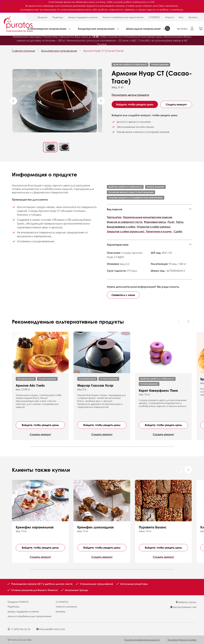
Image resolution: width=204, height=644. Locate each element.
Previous (13, 101)
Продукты (43, 17)
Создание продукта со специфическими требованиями (136, 198)
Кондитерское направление (96, 29)
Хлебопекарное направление (47, 29)
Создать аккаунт (176, 104)
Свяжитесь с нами (123, 295)
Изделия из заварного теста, (125, 222)
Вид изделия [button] (114, 209)
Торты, (180, 222)
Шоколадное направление (143, 29)
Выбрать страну (186, 602)
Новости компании (66, 607)
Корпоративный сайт (183, 607)
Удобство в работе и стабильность (130, 65)
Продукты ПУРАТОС (18, 602)
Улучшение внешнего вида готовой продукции (131, 192)
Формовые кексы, (155, 222)
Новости (170, 17)
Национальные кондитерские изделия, (148, 217)
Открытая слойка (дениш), (154, 227)
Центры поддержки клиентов (83, 17)
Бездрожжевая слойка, (121, 227)
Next (101, 101)
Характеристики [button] (118, 245)
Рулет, (171, 222)
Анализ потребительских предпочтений (123, 17)
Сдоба (178, 231)
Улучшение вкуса (26, 379)
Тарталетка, (114, 217)
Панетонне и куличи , (159, 231)
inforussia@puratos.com (51, 629)
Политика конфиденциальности (142, 640)
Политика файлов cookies (182, 640)
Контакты (193, 17)
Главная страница (23, 51)
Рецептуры (58, 17)
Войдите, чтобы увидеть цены (135, 104)
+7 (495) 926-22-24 (19, 629)
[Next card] (188, 322)
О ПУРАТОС (154, 17)
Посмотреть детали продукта (130, 95)
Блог (181, 17)
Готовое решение (160, 65)
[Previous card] (179, 322)
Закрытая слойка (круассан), (126, 231)
